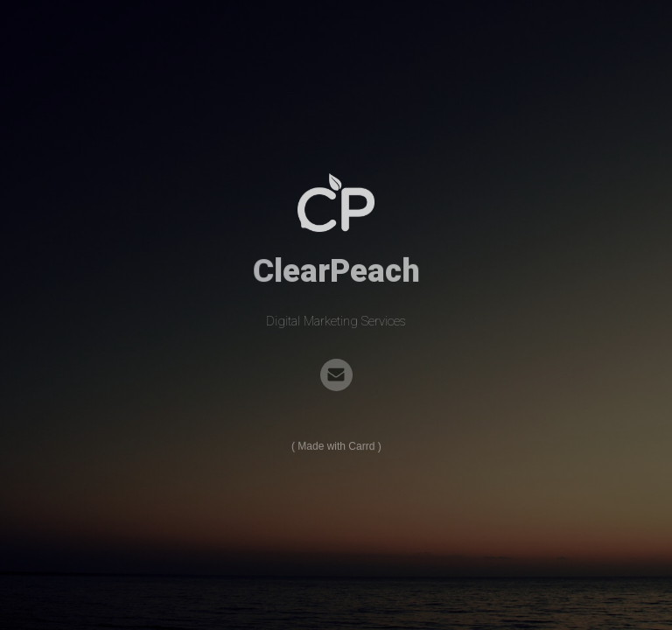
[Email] (336, 375)
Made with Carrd (336, 447)
